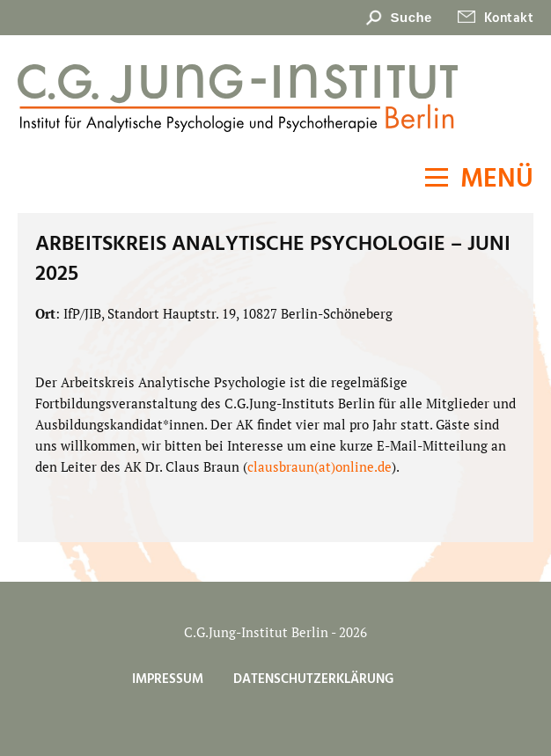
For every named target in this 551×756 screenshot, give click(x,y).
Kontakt (509, 18)
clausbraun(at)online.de (320, 466)
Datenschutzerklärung (313, 679)
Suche (411, 17)
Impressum (168, 679)
